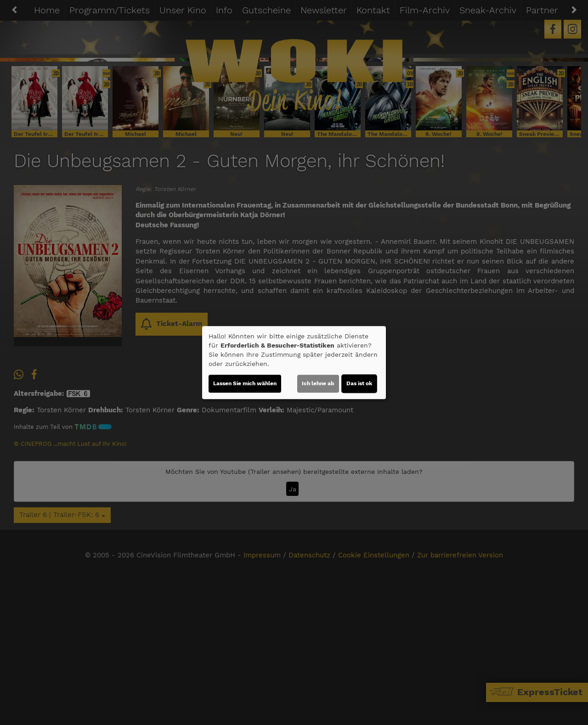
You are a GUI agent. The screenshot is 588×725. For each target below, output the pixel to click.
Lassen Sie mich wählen (245, 383)
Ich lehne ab (318, 383)
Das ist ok (359, 383)
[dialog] (294, 363)
